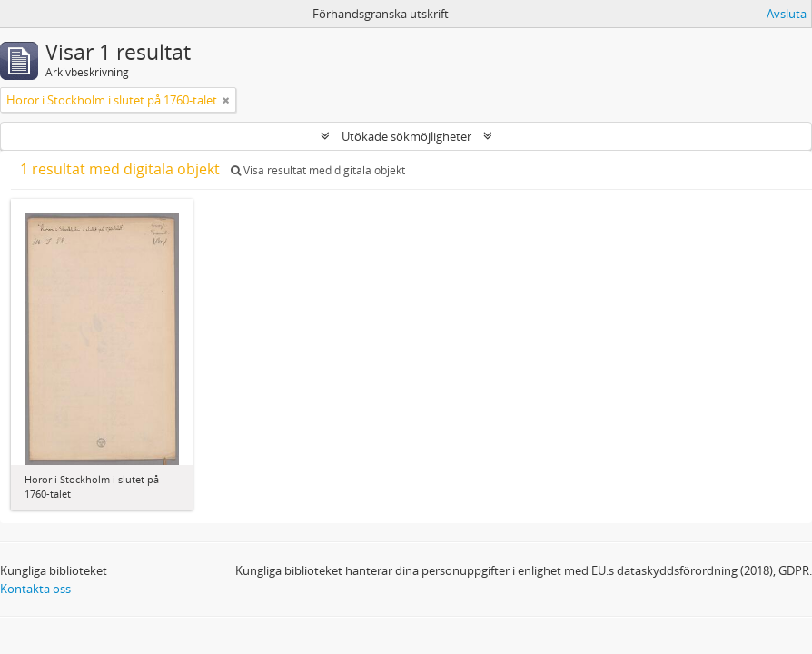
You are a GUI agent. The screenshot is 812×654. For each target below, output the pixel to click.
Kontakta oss (35, 589)
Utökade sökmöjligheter (406, 136)
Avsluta (787, 14)
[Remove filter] (226, 100)
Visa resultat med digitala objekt (318, 170)
